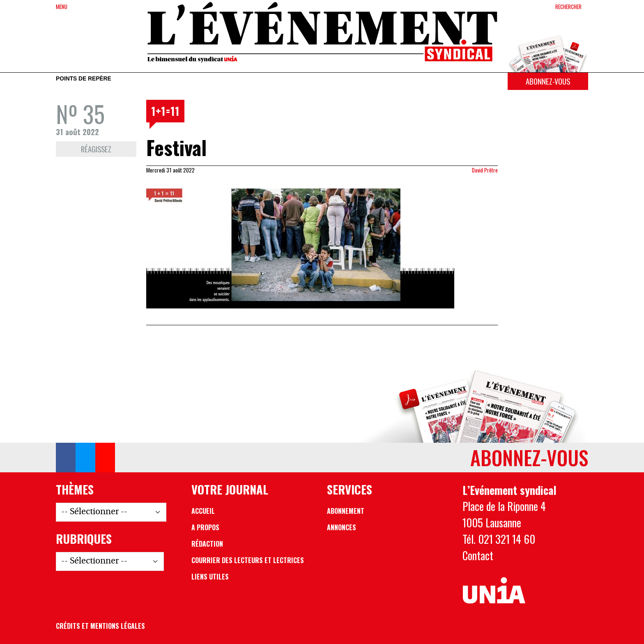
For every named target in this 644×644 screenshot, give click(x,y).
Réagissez (96, 149)
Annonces (342, 527)
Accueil (203, 511)
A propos (205, 527)
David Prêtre (485, 170)
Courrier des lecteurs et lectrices (248, 560)
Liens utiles (210, 577)
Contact (478, 555)
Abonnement (346, 511)
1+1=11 (165, 111)
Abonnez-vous (548, 81)
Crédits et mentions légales (100, 626)
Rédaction (207, 544)
